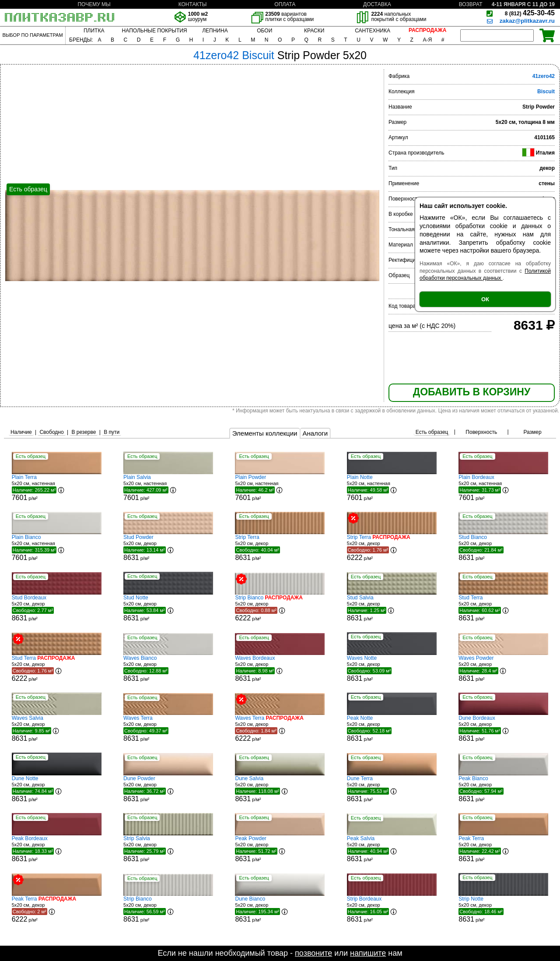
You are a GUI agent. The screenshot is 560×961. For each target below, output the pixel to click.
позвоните (313, 953)
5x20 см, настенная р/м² (57, 488)
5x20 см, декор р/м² (168, 548)
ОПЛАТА (285, 4)
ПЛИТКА (94, 31)
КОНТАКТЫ (193, 4)
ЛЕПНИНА (215, 31)
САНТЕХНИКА (373, 31)
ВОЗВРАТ (471, 4)
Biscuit (546, 92)
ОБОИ (264, 31)
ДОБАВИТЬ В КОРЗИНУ (472, 392)
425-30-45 (530, 13)
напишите (368, 953)
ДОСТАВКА (377, 4)
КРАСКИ (314, 31)
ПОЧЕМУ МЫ (94, 4)
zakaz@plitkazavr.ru (527, 21)
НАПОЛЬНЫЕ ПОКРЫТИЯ (155, 31)
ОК (485, 299)
